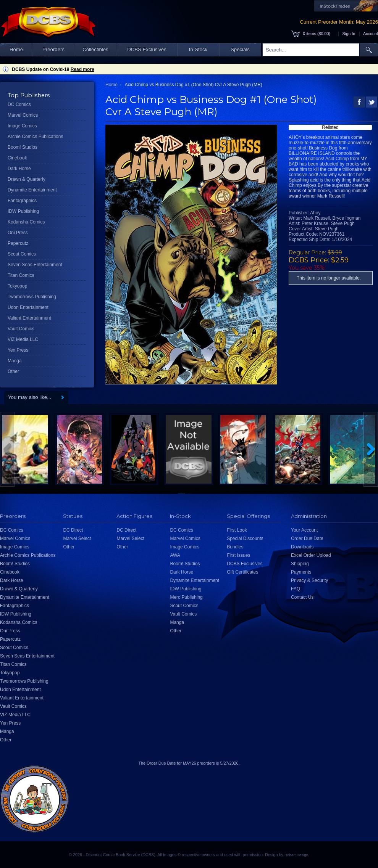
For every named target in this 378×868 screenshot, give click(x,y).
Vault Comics (21, 329)
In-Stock (198, 49)
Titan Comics (21, 275)
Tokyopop (17, 286)
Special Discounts (245, 538)
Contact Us (302, 597)
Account (371, 34)
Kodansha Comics (26, 222)
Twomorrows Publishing (32, 297)
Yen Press (18, 350)
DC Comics (19, 104)
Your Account (304, 530)
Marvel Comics (23, 115)
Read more (82, 69)
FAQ (296, 589)
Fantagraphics (22, 201)
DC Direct (73, 530)
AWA (175, 555)
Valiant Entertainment (29, 318)
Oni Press (18, 233)
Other (13, 371)
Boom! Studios (23, 147)
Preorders (53, 49)
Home (16, 49)
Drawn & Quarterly (27, 179)
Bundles (235, 547)
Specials (240, 49)
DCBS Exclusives (147, 49)
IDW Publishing (23, 211)
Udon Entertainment (28, 307)
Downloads (302, 547)
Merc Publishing (186, 597)
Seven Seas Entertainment (35, 265)
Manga (15, 361)
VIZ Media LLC (23, 339)
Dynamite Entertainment (32, 190)
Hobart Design (296, 855)
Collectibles (95, 49)
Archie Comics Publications (35, 137)
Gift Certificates (242, 572)
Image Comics (22, 126)
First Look (237, 530)
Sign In (349, 34)
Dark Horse (19, 169)
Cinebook (17, 158)
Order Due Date (307, 538)
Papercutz (18, 243)
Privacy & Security (309, 580)
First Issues (238, 555)
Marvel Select (77, 538)
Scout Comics (22, 254)
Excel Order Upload (311, 555)
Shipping (300, 564)
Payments (301, 572)
